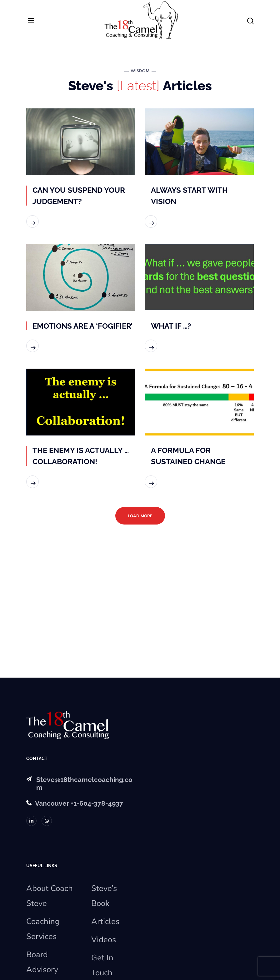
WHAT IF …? (171, 326)
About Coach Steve (50, 896)
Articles (105, 921)
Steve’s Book (104, 896)
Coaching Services (43, 929)
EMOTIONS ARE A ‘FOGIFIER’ (82, 326)
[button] (250, 21)
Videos (104, 940)
